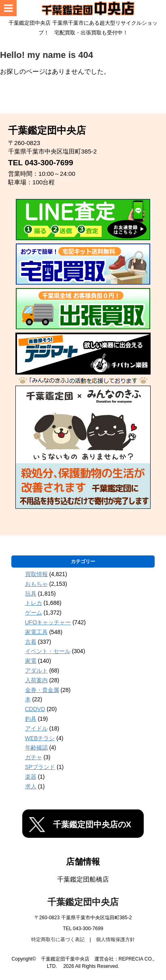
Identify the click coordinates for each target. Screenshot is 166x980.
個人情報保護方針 (115, 939)
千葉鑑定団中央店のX (92, 824)
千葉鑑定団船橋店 (83, 879)
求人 (31, 786)
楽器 (31, 777)
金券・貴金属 (42, 690)
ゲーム (34, 613)
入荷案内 (36, 680)
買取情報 (36, 574)
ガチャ (34, 757)
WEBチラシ (40, 738)
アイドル (36, 728)
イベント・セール (48, 651)
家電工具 (36, 632)
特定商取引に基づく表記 (58, 939)
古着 (31, 642)
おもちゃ (36, 584)
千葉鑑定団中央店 (83, 902)
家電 (31, 661)
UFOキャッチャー (48, 622)
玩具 (31, 594)
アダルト (36, 670)
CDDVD (35, 709)
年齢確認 (36, 747)
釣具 (31, 719)
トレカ (34, 603)
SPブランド (40, 767)
